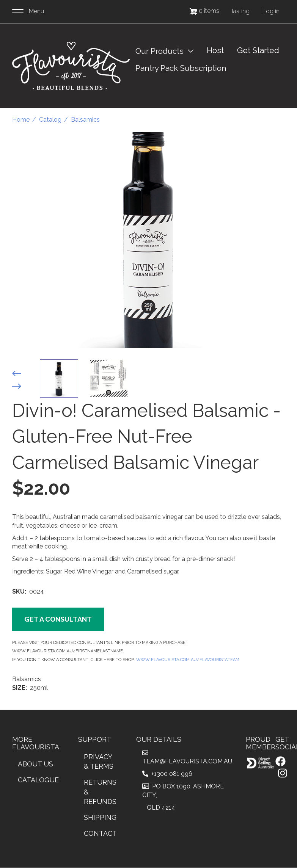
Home (21, 120)
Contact (100, 833)
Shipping (100, 817)
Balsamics (85, 120)
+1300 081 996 (167, 774)
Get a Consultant (58, 619)
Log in (271, 11)
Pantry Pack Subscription (181, 68)
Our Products (159, 51)
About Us (35, 764)
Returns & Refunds (100, 792)
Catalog (50, 120)
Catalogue (38, 780)
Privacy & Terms (99, 762)
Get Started (258, 50)
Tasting (240, 11)
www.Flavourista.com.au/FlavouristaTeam (188, 659)
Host (215, 50)
